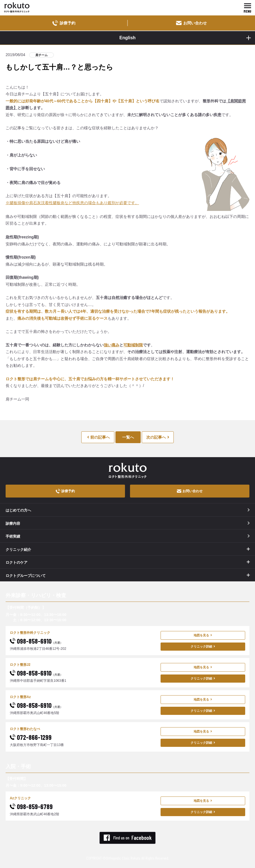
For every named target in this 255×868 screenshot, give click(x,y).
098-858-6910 (36, 641)
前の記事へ (98, 437)
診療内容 (128, 523)
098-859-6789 (31, 806)
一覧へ (128, 437)
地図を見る (203, 635)
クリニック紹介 (18, 550)
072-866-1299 (31, 737)
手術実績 (128, 536)
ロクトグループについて (26, 576)
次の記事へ (158, 437)
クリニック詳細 (203, 646)
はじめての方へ (128, 510)
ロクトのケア (17, 562)
